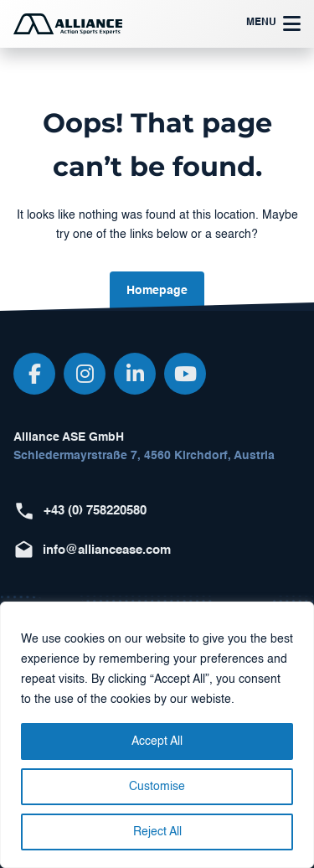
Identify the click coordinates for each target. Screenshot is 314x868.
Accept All (157, 741)
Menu (273, 23)
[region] (157, 735)
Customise (157, 787)
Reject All (157, 832)
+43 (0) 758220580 (95, 511)
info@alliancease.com (107, 550)
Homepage (157, 291)
